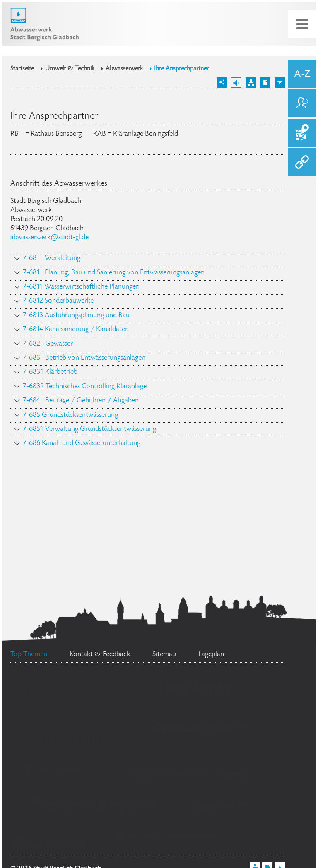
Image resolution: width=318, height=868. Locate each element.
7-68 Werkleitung (52, 258)
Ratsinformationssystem (166, 836)
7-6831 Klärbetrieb (50, 372)
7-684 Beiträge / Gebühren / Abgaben (81, 401)
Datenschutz (49, 844)
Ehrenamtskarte (59, 770)
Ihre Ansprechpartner (181, 69)
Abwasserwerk (124, 69)
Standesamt (62, 697)
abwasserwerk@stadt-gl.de (49, 238)
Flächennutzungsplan (95, 805)
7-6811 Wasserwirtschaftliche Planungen (81, 287)
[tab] (148, 259)
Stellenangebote (197, 728)
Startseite (22, 69)
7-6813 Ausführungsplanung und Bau (76, 315)
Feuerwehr (219, 806)
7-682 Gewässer (48, 344)
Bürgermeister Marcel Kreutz (192, 775)
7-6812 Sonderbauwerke (58, 301)
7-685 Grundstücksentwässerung (70, 415)
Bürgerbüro (70, 741)
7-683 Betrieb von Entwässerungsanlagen (84, 358)
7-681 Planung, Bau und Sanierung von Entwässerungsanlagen (114, 273)
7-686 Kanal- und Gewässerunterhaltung (82, 443)
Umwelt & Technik (70, 69)
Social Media (194, 690)
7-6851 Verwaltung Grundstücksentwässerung (89, 429)
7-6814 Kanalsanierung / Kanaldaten (76, 329)
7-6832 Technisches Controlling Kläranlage (85, 387)
